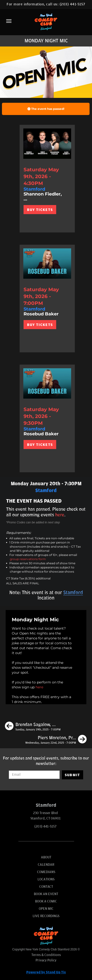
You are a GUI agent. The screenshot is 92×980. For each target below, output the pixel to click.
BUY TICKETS (40, 210)
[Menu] (9, 21)
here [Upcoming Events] (60, 515)
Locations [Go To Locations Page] (46, 879)
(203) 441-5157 (72, 4)
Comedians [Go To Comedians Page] (46, 872)
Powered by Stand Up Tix (46, 972)
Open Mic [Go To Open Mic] (46, 909)
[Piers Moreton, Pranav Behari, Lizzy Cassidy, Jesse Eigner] (56, 740)
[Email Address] (34, 775)
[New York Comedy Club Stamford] (46, 22)
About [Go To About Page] (46, 857)
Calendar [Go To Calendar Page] (46, 865)
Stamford (73, 593)
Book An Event (46, 894)
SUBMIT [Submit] (72, 775)
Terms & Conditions (46, 955)
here (39, 687)
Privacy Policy (46, 960)
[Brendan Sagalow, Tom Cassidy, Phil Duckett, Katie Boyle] (33, 727)
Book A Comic (46, 901)
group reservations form (28, 559)
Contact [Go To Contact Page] (46, 887)
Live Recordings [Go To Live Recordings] (46, 916)
